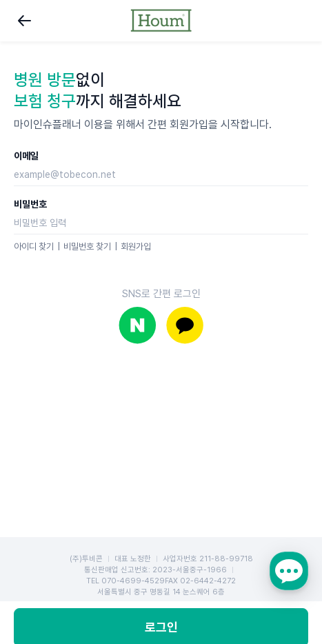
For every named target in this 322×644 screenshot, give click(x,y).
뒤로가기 (25, 21)
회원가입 (136, 246)
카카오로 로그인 (185, 325)
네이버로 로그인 (138, 325)
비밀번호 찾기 (87, 246)
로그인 (161, 550)
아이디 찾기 (34, 246)
